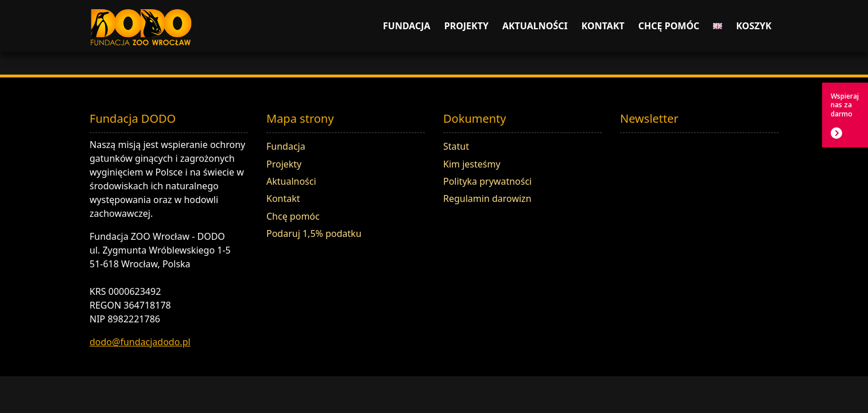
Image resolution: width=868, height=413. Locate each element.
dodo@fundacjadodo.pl (140, 342)
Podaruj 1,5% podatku (314, 233)
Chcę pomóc (669, 26)
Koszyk (754, 26)
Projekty (466, 26)
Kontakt (603, 26)
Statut (456, 146)
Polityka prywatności (487, 181)
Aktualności (535, 26)
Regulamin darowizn (487, 198)
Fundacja (407, 26)
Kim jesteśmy (472, 164)
